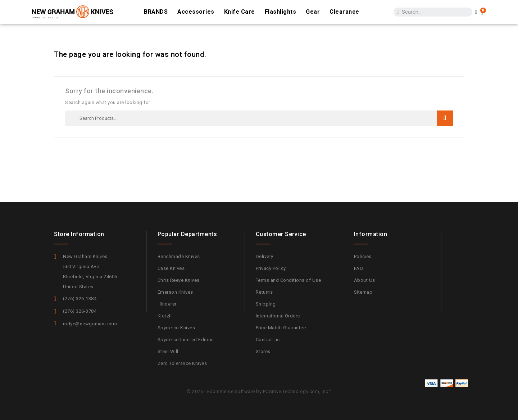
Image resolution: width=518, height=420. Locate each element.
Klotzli (165, 316)
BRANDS (156, 12)
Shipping (266, 304)
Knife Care (240, 12)
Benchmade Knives (179, 256)
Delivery (265, 256)
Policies (363, 256)
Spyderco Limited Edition (186, 340)
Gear (313, 12)
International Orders (278, 316)
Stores (263, 351)
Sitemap (363, 292)
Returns (264, 292)
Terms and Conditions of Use (288, 280)
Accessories (196, 12)
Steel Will (168, 351)
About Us (365, 280)
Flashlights (281, 12)
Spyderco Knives (176, 328)
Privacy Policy (271, 268)
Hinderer (167, 304)
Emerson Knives (175, 292)
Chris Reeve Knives (179, 280)
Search (445, 118)
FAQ (359, 268)
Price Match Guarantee (281, 328)
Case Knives (171, 268)
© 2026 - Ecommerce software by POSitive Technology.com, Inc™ (259, 391)
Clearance (344, 12)
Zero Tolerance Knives (182, 363)
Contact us (268, 340)
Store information (79, 234)
